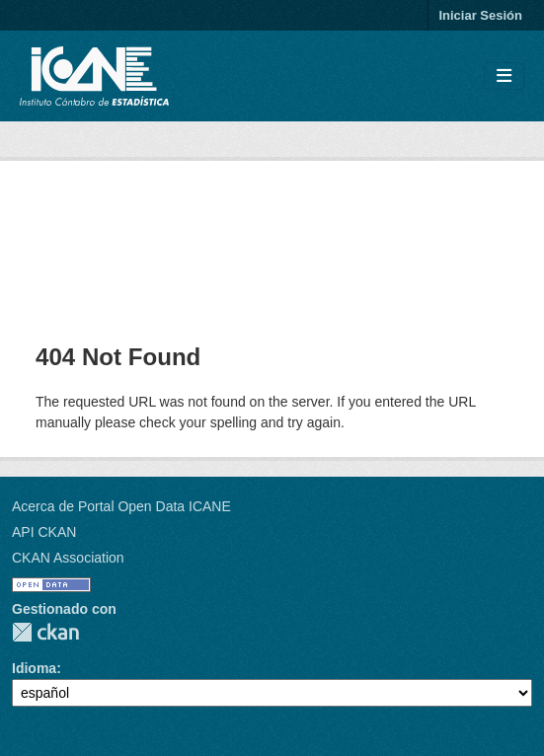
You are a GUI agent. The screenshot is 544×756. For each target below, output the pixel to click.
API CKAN (44, 532)
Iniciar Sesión (480, 15)
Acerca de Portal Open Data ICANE (121, 506)
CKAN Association (68, 558)
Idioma (34, 668)
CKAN (45, 632)
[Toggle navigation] (504, 76)
